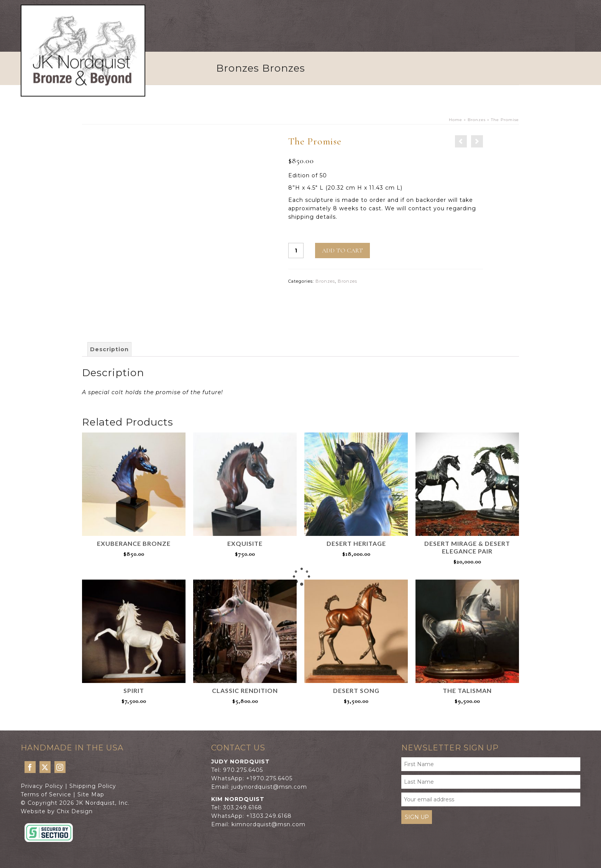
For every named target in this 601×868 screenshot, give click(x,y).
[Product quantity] (296, 251)
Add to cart (342, 251)
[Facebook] (30, 767)
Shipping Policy (93, 786)
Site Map (91, 794)
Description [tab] (109, 349)
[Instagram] (60, 767)
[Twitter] (45, 767)
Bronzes (325, 281)
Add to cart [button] (134, 566)
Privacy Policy (42, 786)
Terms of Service (46, 794)
